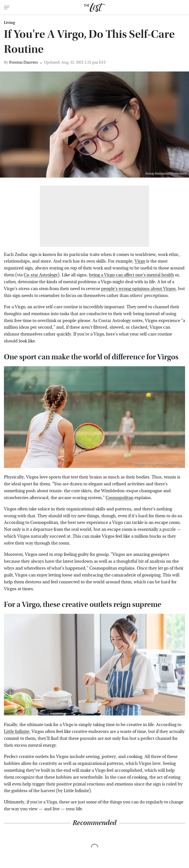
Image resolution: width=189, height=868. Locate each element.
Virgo (140, 261)
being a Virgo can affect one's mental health (131, 275)
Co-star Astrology (41, 275)
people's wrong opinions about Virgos (138, 289)
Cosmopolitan (119, 498)
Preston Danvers (24, 62)
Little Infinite (17, 732)
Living (9, 23)
